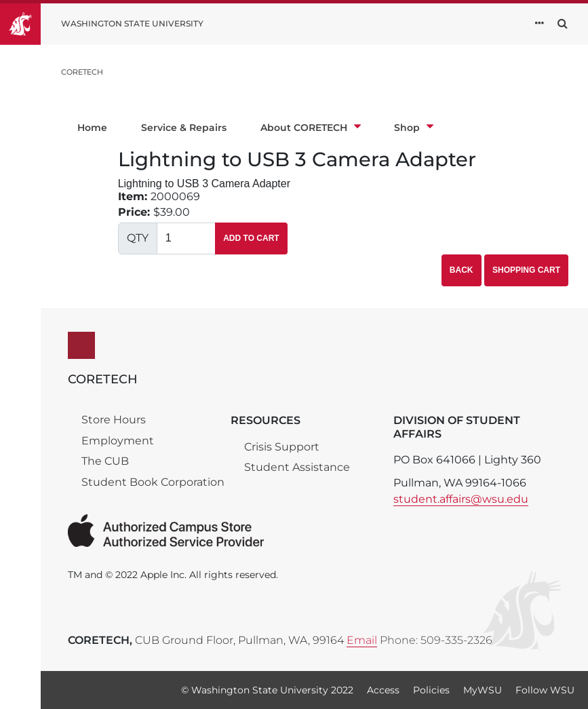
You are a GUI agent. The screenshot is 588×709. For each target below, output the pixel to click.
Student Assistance (297, 467)
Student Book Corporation (153, 482)
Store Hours (114, 420)
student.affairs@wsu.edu (461, 499)
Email (362, 640)
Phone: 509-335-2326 (436, 640)
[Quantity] (187, 238)
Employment (118, 441)
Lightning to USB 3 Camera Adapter (297, 159)
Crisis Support (282, 447)
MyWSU (483, 690)
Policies (431, 690)
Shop (413, 128)
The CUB (105, 461)
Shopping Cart (526, 270)
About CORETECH (310, 128)
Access (383, 690)
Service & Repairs (184, 128)
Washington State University (132, 24)
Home (92, 128)
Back (462, 270)
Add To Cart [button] (251, 238)
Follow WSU (545, 690)
